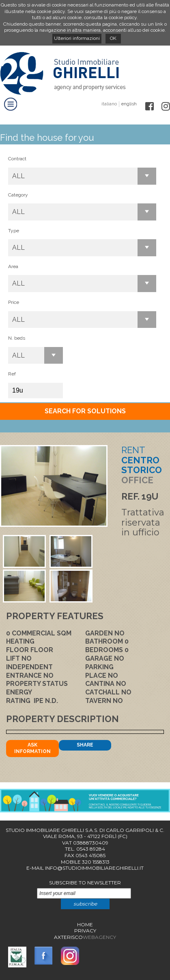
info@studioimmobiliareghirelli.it (94, 868)
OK (113, 38)
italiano (109, 104)
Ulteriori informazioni (77, 38)
